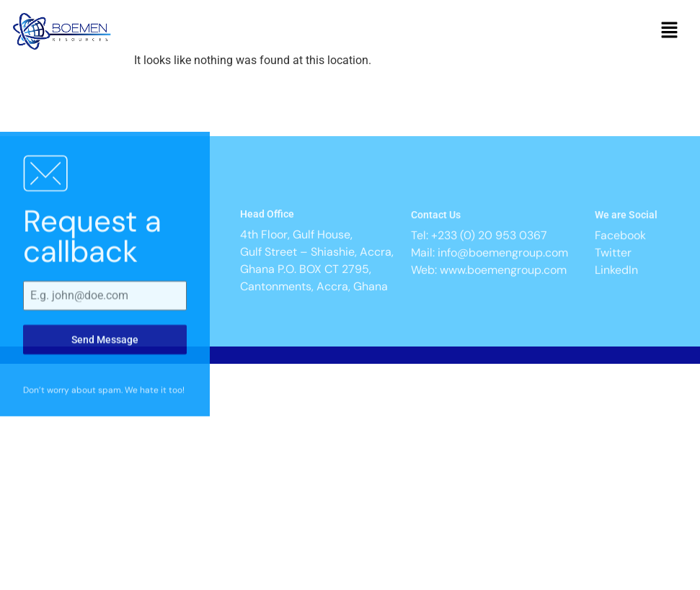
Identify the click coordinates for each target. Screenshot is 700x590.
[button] (670, 32)
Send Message (105, 370)
